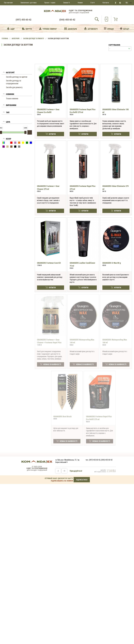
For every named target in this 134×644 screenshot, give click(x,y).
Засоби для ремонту (14, 87)
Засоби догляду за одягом (17, 77)
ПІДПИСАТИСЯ (82, 480)
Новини (80, 3)
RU (127, 3)
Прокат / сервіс (50, 3)
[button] (17, 73)
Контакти (106, 3)
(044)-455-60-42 (67, 20)
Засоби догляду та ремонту (34, 39)
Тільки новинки (12, 98)
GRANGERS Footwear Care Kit (49, 263)
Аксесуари (16, 39)
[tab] (17, 73)
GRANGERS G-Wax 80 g (112, 263)
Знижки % (67, 3)
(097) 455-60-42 (23, 20)
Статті (93, 3)
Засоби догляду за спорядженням (13, 82)
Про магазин (8, 3)
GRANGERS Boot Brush (62, 416)
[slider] (25, 132)
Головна (5, 39)
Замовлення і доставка (28, 3)
